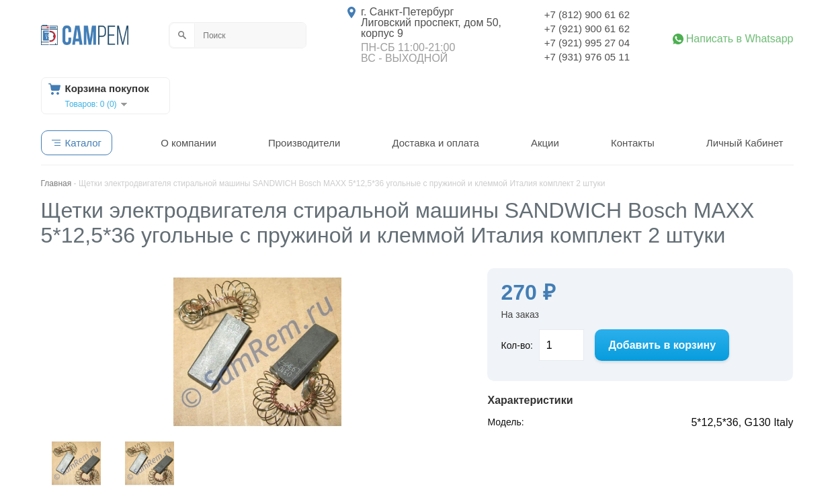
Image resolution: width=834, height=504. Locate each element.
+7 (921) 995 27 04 (587, 43)
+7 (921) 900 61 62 (587, 29)
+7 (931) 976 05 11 (587, 57)
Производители (304, 143)
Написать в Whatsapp (740, 39)
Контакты (633, 143)
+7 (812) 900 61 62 (587, 14)
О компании (189, 143)
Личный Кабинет (745, 143)
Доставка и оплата (435, 143)
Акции (545, 143)
